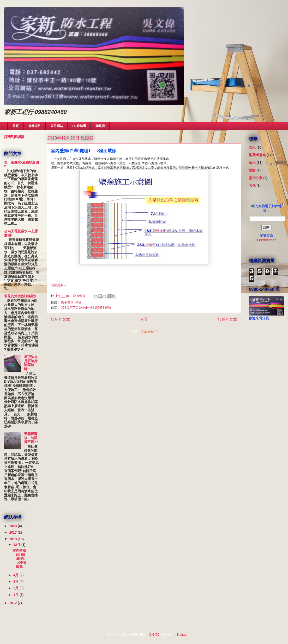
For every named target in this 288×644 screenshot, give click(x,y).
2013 (14, 539)
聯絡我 (100, 126)
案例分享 (67, 302)
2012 (14, 603)
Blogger (182, 635)
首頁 (16, 126)
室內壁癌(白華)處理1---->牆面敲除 (84, 151)
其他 (252, 185)
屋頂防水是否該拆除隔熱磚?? (31, 363)
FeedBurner (267, 240)
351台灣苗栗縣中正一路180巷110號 (86, 307)
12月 (17, 545)
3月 (16, 581)
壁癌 (78, 302)
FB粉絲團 (79, 126)
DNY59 (154, 635)
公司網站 (57, 126)
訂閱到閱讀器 (14, 137)
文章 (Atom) (149, 331)
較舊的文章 (228, 319)
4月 (16, 575)
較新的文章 (60, 319)
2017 (14, 532)
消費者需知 (257, 155)
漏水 (252, 163)
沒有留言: (80, 296)
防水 (252, 147)
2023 (14, 526)
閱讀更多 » (58, 285)
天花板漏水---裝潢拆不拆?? (31, 438)
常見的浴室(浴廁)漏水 (20, 296)
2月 (16, 588)
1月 (16, 595)
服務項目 (35, 126)
